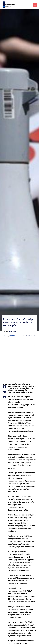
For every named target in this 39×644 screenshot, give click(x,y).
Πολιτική (12, 336)
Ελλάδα (6, 336)
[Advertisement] (19, 360)
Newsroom (12, 332)
